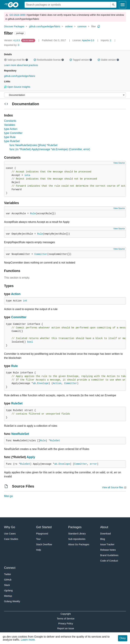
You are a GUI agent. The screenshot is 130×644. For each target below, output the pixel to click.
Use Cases (10, 534)
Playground (42, 534)
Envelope (43, 383)
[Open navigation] (123, 5)
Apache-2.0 (88, 40)
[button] (5, 60)
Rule (33, 214)
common (82, 26)
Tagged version (81, 60)
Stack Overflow (44, 544)
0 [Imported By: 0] (12, 45)
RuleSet (17, 403)
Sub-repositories (77, 539)
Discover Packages (14, 26)
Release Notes (108, 550)
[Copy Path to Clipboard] (99, 26)
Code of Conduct (109, 561)
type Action (11, 129)
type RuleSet (12, 141)
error (93, 464)
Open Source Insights (17, 87)
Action (16, 294)
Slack (7, 585)
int (25, 301)
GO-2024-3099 (17, 15)
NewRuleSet (20, 434)
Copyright (66, 614)
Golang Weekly (12, 601)
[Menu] (65, 95)
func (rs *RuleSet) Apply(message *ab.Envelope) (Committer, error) (50, 149)
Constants (10, 121)
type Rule (10, 137)
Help (39, 550)
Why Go (10, 527)
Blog (103, 539)
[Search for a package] (68, 5)
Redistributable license (49, 60)
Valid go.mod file (16, 60)
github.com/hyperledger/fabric (45, 26)
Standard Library (77, 534)
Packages (75, 527)
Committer (41, 254)
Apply (31, 457)
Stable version (108, 60)
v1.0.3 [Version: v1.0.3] (12, 40)
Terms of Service (66, 619)
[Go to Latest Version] (29, 40)
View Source (119, 163)
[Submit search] (113, 5)
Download (105, 534)
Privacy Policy (66, 624)
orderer (69, 26)
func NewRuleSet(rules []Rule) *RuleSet (33, 145)
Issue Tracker (107, 544)
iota (27, 175)
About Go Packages (79, 544)
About (104, 527)
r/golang (8, 590)
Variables (10, 125)
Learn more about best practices (21, 65)
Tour (38, 539)
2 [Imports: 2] (106, 40)
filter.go (8, 496)
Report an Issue (66, 628)
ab (34, 383)
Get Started (44, 527)
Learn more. (28, 640)
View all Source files (113, 487)
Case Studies (11, 539)
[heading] (14, 5)
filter (93, 26)
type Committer (13, 133)
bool (30, 342)
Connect (10, 568)
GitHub (8, 580)
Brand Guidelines (109, 555)
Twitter (8, 574)
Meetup (8, 596)
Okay (123, 638)
